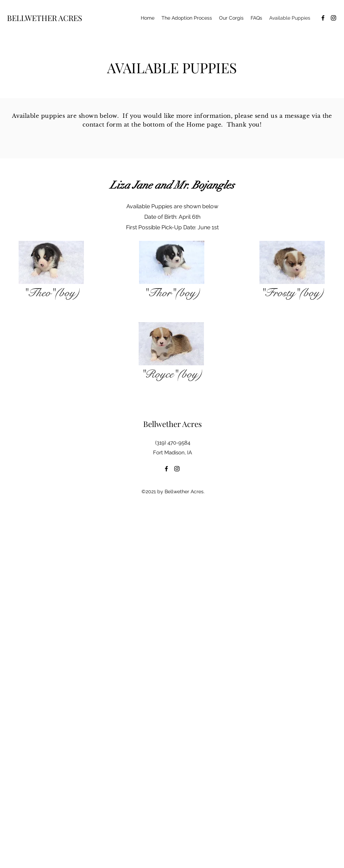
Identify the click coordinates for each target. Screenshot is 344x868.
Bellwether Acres (173, 424)
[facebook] (323, 18)
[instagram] (333, 18)
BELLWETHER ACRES (45, 18)
